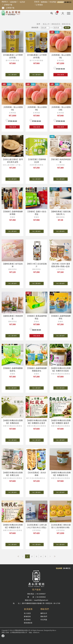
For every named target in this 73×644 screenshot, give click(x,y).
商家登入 (5, 2)
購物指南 (61, 2)
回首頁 (37, 2)
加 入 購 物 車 (14, 74)
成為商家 (13, 2)
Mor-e (54, 630)
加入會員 (27, 613)
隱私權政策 (28, 623)
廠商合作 (44, 613)
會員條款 (27, 620)
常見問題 (53, 2)
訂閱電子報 (8, 5)
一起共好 (22, 2)
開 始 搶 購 (60, 75)
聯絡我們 (44, 616)
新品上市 (46, 24)
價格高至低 (66, 24)
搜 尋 (67, 27)
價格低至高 (56, 24)
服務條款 (44, 2)
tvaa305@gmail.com (41, 600)
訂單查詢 (39, 5)
